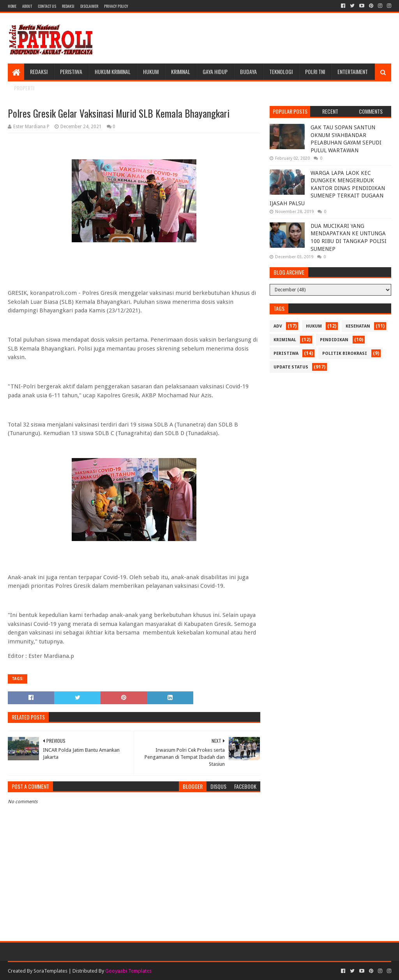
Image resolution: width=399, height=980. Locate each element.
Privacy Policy (116, 6)
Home (12, 6)
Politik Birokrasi (345, 353)
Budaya (248, 71)
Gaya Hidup (215, 71)
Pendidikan (334, 340)
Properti (24, 88)
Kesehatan (358, 326)
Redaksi (68, 6)
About (27, 6)
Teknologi (281, 71)
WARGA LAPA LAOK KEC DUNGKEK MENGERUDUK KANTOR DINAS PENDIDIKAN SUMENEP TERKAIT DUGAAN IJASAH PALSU (327, 188)
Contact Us (47, 6)
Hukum (151, 71)
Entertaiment (353, 71)
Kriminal (181, 71)
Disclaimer (89, 6)
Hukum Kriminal (113, 71)
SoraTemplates (50, 971)
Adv (278, 326)
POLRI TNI (315, 71)
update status (291, 367)
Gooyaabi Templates (128, 971)
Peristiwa (71, 71)
